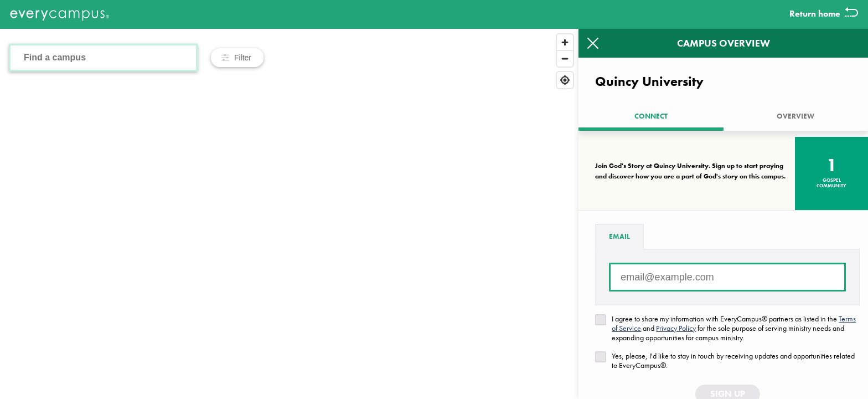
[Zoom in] (565, 42)
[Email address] (727, 277)
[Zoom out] (565, 58)
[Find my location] (565, 80)
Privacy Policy (676, 328)
